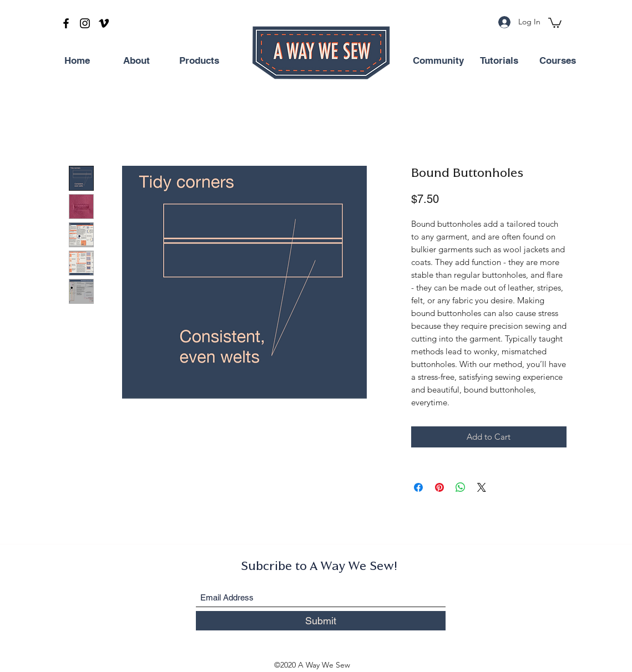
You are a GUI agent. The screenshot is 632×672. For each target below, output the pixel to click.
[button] (555, 22)
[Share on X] (482, 487)
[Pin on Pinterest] (439, 487)
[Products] (199, 61)
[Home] (77, 61)
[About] (136, 61)
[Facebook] (66, 23)
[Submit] (321, 621)
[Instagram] (85, 23)
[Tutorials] (499, 61)
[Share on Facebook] (418, 487)
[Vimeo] (104, 23)
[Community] (438, 61)
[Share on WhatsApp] (461, 487)
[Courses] (558, 61)
